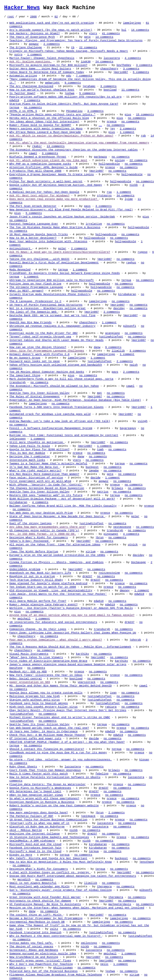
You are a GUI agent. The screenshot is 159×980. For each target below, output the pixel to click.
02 (56, 17)
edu (69, 76)
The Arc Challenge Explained (31, 86)
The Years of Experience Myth (32, 37)
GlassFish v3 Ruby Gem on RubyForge (37, 827)
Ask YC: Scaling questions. (30, 62)
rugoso (143, 252)
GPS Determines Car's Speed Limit (35, 791)
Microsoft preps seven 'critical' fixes (40, 961)
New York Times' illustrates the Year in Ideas (46, 675)
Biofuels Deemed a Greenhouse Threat (38, 157)
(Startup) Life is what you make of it (39, 823)
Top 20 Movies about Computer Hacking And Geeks (47, 372)
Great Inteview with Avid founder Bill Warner (45, 897)
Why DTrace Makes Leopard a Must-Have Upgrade (45, 132)
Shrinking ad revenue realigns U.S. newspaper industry (52, 326)
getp (87, 37)
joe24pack (88, 816)
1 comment (34, 55)
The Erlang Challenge (26, 47)
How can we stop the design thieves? (38, 347)
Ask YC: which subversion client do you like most (48, 160)
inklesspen (18, 439)
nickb (133, 185)
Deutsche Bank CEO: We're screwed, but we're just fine (52, 315)
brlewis (117, 488)
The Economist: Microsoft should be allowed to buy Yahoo (54, 386)
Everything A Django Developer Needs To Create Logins (52, 174)
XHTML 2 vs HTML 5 (23, 111)
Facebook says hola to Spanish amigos (39, 703)
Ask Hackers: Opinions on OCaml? (35, 33)
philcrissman (63, 968)
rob (143, 136)
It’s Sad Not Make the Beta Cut (35, 467)
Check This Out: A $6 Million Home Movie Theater (47, 735)
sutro (18, 55)
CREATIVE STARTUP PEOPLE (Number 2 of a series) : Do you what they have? (67, 742)
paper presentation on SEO (30, 682)
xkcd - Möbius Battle (26, 830)
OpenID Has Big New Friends (30, 322)
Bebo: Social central (26, 679)
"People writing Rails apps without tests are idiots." (52, 115)
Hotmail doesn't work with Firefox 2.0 (39, 354)
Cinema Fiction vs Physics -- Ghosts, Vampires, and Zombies (56, 562)
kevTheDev (124, 65)
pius (128, 115)
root (11, 17)
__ (100, 125)
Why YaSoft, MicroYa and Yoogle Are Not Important (48, 858)
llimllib (118, 351)
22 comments (88, 47)
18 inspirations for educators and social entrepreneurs (53, 622)
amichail (24, 619)
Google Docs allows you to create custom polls (46, 693)
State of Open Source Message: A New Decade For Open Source (57, 516)
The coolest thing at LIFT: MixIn (36, 915)
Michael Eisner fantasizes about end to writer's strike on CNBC (60, 717)
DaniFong (16, 668)
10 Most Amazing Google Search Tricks (39, 234)
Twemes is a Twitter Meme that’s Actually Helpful (48, 464)
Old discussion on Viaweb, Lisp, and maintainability (51, 590)
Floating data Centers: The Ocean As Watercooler (47, 784)
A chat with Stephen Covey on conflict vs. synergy (50, 872)
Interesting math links (27, 460)
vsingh (143, 421)
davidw (95, 478)
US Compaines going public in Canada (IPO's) (44, 530)
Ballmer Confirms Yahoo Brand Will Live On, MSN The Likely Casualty (63, 506)
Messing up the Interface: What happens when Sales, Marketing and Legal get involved (77, 908)
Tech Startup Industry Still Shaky (36, 580)
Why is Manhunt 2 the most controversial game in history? (56, 936)
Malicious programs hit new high (35, 696)
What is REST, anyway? (26, 291)
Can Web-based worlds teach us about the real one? (49, 728)
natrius (103, 492)
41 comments (111, 33)
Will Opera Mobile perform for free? (38, 601)
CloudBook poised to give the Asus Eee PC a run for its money (58, 753)
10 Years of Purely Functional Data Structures (46, 305)
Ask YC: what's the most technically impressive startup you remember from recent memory (79, 143)
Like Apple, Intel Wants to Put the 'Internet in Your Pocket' (58, 594)
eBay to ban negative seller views (36, 795)
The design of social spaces (31, 946)
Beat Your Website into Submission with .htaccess (48, 241)
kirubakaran (127, 294)
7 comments (84, 76)
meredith (24, 879)
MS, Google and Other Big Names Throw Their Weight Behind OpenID (61, 686)
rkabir (37, 146)
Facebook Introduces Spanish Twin (35, 848)
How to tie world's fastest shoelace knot (42, 90)
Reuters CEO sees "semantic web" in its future (46, 495)
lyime (129, 199)
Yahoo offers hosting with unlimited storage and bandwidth (56, 365)
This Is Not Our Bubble (27, 453)
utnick (133, 545)
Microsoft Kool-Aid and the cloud (35, 844)
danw (97, 347)
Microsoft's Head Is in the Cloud (35, 851)
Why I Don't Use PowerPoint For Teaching (41, 964)
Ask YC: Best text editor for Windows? (39, 196)
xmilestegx (89, 943)
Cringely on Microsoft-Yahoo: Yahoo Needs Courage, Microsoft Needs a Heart (69, 51)
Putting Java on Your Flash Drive (35, 284)
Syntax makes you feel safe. (31, 943)
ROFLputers (18, 968)
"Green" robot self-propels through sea (40, 337)
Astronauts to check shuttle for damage (40, 901)
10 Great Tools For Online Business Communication (48, 820)
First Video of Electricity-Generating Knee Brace (48, 661)
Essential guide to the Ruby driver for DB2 (43, 333)
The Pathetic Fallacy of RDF (31, 816)
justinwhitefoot (111, 337)
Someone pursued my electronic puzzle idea (43, 954)
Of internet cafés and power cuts (35, 738)
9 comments (73, 83)
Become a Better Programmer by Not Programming (46, 918)
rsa (109, 192)
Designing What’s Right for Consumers (39, 537)
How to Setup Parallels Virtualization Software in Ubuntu (55, 777)
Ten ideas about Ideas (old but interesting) (44, 122)
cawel (33, 153)
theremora (104, 886)
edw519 (14, 100)
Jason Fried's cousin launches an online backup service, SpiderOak (62, 217)
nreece (112, 122)
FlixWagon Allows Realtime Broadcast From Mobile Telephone (56, 975)
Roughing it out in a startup (32, 576)
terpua (14, 107)
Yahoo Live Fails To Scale (30, 446)
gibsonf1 (129, 326)
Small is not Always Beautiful (33, 883)
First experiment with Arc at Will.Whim (40, 481)
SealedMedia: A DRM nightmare (32, 841)
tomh (100, 449)
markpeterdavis (120, 904)
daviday (119, 308)
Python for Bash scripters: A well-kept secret (46, 181)
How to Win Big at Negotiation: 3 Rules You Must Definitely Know (61, 862)
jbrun (99, 537)
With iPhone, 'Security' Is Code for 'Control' (46, 485)
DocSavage (138, 562)
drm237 (87, 576)
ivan (113, 693)
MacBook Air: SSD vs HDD (28, 672)
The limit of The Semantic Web (34, 312)
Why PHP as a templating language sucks (40, 164)
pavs (87, 206)
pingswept (111, 534)
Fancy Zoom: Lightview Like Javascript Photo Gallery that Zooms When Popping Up (73, 633)
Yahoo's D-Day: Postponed (30, 541)
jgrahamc (89, 86)
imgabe (94, 471)
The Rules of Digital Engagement (35, 396)
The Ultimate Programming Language (36, 287)
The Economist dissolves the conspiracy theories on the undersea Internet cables (74, 150)
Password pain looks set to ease (35, 361)
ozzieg (120, 160)
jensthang (147, 862)
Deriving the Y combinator (30, 456)
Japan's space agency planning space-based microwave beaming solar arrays (68, 664)
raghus (131, 263)
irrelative (94, 224)
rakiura (111, 707)
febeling (102, 774)
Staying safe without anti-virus (35, 700)
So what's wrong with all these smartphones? (44, 798)
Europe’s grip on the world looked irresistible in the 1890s (57, 555)
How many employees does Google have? (39, 813)
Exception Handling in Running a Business (42, 802)
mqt (99, 393)
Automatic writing (23, 76)
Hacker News (22, 8)
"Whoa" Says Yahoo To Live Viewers (36, 657)
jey (112, 129)
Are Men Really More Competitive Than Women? (44, 474)
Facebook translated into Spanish (35, 932)
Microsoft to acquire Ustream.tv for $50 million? (48, 65)
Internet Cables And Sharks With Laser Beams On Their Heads (56, 340)
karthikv (82, 654)
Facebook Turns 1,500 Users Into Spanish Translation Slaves (56, 407)
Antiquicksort (21, 248)
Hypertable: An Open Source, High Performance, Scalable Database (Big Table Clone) (75, 400)
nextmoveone (122, 527)
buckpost (92, 467)
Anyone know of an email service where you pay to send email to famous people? (72, 615)
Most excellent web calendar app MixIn (39, 886)
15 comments (145, 115)
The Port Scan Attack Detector (33, 206)
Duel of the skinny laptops (30, 523)
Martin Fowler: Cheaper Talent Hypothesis (42, 58)
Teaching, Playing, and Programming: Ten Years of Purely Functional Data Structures (76, 40)
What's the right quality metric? (35, 471)
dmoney (125, 590)
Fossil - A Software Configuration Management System (51, 428)
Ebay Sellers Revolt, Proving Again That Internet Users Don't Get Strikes (68, 710)
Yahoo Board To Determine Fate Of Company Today (47, 72)
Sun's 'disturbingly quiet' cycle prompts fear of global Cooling (61, 890)
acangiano (112, 333)
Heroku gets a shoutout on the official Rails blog (49, 118)
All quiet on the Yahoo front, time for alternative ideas (55, 545)
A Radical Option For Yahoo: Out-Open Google (44, 192)
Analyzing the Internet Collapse (35, 834)
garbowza (100, 157)
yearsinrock (86, 682)
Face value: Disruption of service (36, 478)
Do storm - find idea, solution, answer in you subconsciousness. (61, 760)
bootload (110, 90)
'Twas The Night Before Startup (34, 552)
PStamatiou (74, 111)
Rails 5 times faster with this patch (39, 774)
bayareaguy (128, 428)
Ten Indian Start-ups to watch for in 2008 (43, 587)
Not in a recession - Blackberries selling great (47, 308)
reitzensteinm (109, 573)
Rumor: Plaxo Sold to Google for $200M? (40, 125)
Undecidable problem (25, 569)
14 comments (140, 30)
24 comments (104, 62)
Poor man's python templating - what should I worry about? (56, 640)
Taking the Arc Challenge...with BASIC (39, 259)
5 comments (141, 72)
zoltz (54, 929)
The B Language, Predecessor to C (35, 301)
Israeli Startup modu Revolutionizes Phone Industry (50, 294)
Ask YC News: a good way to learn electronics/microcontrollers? (60, 252)
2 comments (52, 44)
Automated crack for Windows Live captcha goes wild (50, 414)
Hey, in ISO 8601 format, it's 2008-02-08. (43, 534)
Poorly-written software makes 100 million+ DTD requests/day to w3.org (65, 97)
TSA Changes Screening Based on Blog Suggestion (47, 488)
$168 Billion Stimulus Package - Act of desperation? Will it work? (62, 499)
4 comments (133, 58)
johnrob (135, 640)
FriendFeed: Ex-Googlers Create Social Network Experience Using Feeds (65, 273)
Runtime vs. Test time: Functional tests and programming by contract (64, 435)
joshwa (69, 93)
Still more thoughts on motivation (37, 442)
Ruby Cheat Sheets (23, 767)
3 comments (144, 65)
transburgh (18, 382)
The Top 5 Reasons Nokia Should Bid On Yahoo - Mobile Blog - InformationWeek (70, 647)
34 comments (125, 196)
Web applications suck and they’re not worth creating (52, 23)
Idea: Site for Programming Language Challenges (47, 351)
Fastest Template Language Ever (34, 224)
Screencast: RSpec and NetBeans (34, 950)
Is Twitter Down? (22, 93)
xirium (90, 552)
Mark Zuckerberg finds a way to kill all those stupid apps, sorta (61, 379)
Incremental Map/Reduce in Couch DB (37, 922)
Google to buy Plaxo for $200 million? (39, 449)
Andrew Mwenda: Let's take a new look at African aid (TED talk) (60, 421)
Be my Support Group (25, 358)
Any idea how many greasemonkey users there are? (47, 527)
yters (93, 33)
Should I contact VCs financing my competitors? (47, 749)
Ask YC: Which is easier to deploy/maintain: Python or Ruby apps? (61, 136)
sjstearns (104, 196)
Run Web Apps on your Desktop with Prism (41, 513)
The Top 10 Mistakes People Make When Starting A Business (55, 227)
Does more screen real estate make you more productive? (54, 199)
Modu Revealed (20, 270)
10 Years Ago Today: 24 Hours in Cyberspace (43, 731)
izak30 (86, 62)
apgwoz (34, 44)
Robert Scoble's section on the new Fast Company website (54, 805)
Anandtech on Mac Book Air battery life (40, 573)
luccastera (112, 58)
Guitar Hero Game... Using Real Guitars (40, 69)
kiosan (144, 760)
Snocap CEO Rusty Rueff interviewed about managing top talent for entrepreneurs (73, 876)
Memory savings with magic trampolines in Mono (46, 129)
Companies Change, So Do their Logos (38, 629)
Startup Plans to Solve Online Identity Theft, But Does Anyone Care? (64, 104)
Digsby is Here (21, 855)
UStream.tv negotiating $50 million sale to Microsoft (52, 280)
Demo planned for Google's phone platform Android (48, 583)
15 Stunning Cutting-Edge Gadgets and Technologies (49, 837)
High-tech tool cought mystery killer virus (43, 707)
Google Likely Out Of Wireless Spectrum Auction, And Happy (56, 185)
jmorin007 (121, 72)
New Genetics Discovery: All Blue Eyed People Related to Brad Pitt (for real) (71, 210)
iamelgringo (132, 23)
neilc (104, 964)
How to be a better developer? (33, 238)
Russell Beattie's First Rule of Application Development (54, 263)
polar (62, 248)
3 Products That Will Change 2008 (35, 171)
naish (133, 365)
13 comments (56, 146)
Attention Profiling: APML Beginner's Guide (43, 167)
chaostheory (109, 69)
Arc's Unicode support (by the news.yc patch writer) (51, 30)
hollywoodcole (109, 164)
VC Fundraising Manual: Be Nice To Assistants (45, 904)
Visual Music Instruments (29, 654)
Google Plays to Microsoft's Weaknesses (40, 788)
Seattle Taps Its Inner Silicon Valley (39, 393)
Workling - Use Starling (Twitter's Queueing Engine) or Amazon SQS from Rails (71, 608)
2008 (33, 17)
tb (73, 47)
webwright (52, 83)
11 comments (130, 90)
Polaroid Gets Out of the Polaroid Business (43, 971)
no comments (33, 107)
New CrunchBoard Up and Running (34, 957)
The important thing (25, 375)
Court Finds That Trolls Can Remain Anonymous (45, 770)
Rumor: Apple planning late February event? (43, 605)
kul (124, 30)
